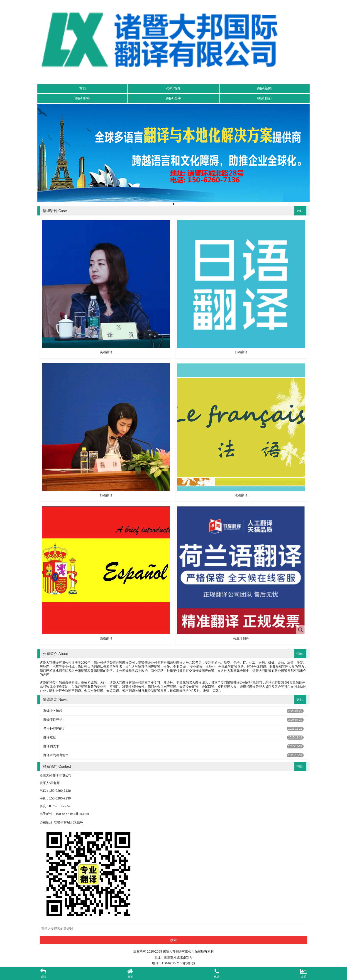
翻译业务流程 (53, 711)
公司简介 (173, 88)
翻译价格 (83, 98)
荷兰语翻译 (241, 638)
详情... (300, 654)
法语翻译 (241, 495)
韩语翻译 (106, 495)
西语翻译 (106, 638)
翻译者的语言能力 (56, 755)
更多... (300, 211)
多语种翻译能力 (54, 728)
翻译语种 (173, 98)
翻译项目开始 (53, 720)
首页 (83, 88)
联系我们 (264, 98)
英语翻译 (106, 352)
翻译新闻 (264, 88)
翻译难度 (50, 737)
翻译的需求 (51, 746)
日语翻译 (241, 352)
